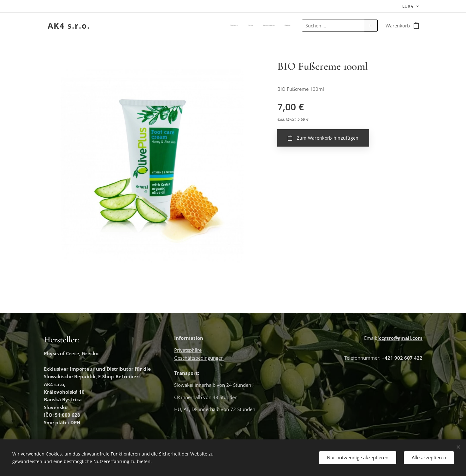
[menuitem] (262, 26)
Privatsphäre (188, 350)
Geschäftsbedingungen (199, 358)
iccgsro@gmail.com (400, 338)
